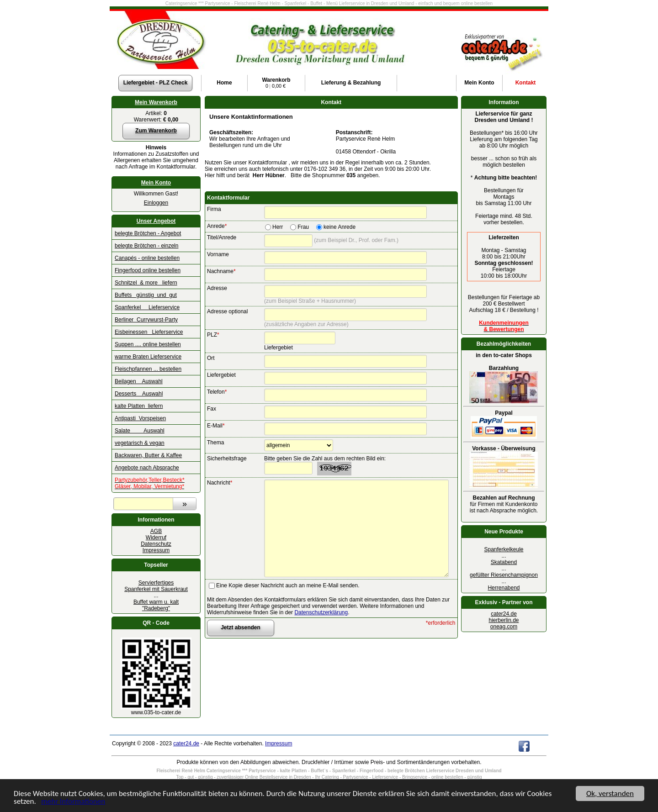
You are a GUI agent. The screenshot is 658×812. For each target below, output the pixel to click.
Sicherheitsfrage (227, 459)
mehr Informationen (73, 802)
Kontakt (526, 83)
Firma (214, 209)
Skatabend (504, 562)
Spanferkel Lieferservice (147, 307)
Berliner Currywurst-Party (146, 320)
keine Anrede (340, 227)
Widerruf (156, 538)
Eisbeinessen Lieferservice (149, 332)
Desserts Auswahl (139, 394)
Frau (303, 227)
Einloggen (156, 203)
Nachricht (220, 483)
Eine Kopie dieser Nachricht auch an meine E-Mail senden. (288, 585)
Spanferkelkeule (504, 549)
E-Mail (216, 426)
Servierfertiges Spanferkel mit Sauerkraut (156, 586)
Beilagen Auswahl (139, 381)
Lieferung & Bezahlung (351, 83)
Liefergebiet (221, 375)
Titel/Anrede (222, 237)
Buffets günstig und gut (146, 295)
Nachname (221, 271)
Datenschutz (156, 544)
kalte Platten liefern (139, 406)
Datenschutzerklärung (321, 612)
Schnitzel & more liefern (146, 283)
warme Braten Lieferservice (148, 357)
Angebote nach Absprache (147, 468)
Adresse (217, 288)
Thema (215, 443)
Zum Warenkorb (156, 131)
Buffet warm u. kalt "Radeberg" (156, 605)
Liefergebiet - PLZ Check (156, 83)
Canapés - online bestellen (147, 258)
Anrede (217, 226)
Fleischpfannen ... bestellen (148, 369)
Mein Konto (156, 183)
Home (224, 83)
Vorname (218, 254)
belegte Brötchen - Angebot (148, 233)
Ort (211, 358)
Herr (278, 227)
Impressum (156, 550)
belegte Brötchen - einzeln (146, 246)
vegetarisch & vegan (140, 443)
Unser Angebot (156, 221)
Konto (479, 83)
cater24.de (504, 614)
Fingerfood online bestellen (148, 270)
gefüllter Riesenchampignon (504, 575)
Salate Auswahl (140, 431)
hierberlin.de (504, 620)
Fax (212, 409)
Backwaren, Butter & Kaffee (148, 455)
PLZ (213, 335)
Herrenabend (504, 588)
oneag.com (504, 627)
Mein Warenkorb (156, 102)
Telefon (217, 392)
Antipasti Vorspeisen (140, 418)
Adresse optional (227, 311)
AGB (156, 531)
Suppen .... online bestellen (148, 344)
